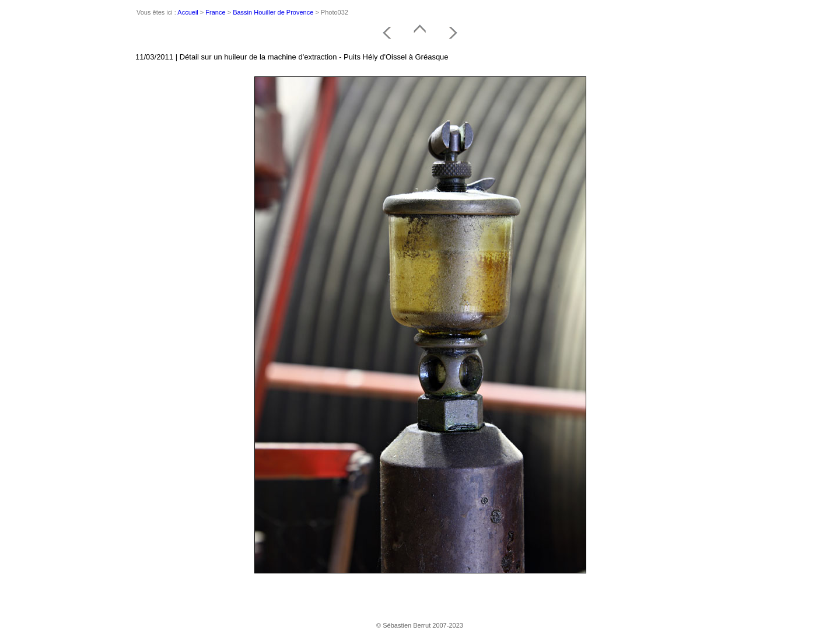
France (215, 12)
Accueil (188, 12)
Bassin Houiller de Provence (273, 12)
